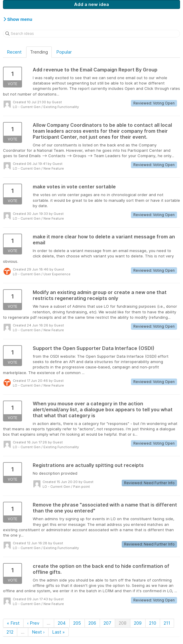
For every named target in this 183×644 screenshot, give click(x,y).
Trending (39, 52)
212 (10, 632)
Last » (58, 632)
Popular (64, 52)
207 (107, 623)
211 (167, 623)
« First (13, 623)
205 (77, 623)
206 (92, 623)
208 (123, 623)
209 (138, 623)
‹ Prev (33, 623)
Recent (14, 52)
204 (62, 623)
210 (153, 623)
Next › (38, 632)
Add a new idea (91, 4)
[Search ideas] (91, 34)
